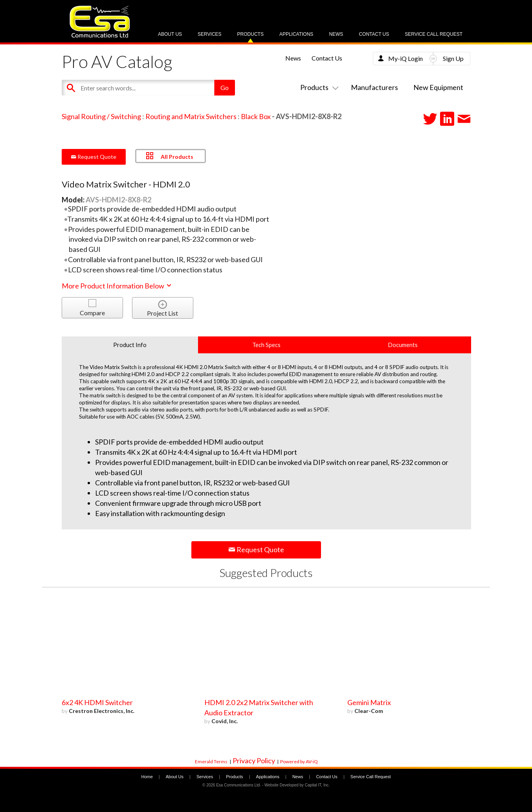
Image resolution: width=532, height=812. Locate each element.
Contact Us (374, 34)
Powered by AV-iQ (299, 761)
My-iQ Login (405, 58)
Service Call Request (434, 34)
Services (209, 34)
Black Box (256, 116)
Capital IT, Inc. (317, 785)
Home (147, 777)
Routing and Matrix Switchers (191, 116)
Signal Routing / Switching (101, 116)
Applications (296, 34)
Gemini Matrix (369, 702)
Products (250, 34)
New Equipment (438, 87)
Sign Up (453, 58)
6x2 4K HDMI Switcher (97, 702)
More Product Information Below (117, 286)
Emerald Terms (211, 761)
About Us (170, 34)
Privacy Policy (254, 761)
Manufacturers (374, 87)
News (336, 34)
